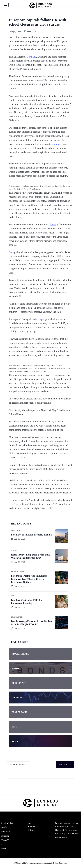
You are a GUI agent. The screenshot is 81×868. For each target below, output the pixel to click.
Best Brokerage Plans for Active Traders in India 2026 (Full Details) (32, 623)
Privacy (32, 830)
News (20, 31)
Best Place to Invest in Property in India (31, 535)
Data (11, 252)
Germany (31, 57)
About (31, 823)
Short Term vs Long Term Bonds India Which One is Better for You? (31, 556)
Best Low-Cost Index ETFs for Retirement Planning (27, 602)
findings (54, 225)
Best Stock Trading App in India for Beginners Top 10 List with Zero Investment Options (29, 579)
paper (42, 319)
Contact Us (33, 827)
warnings (56, 144)
